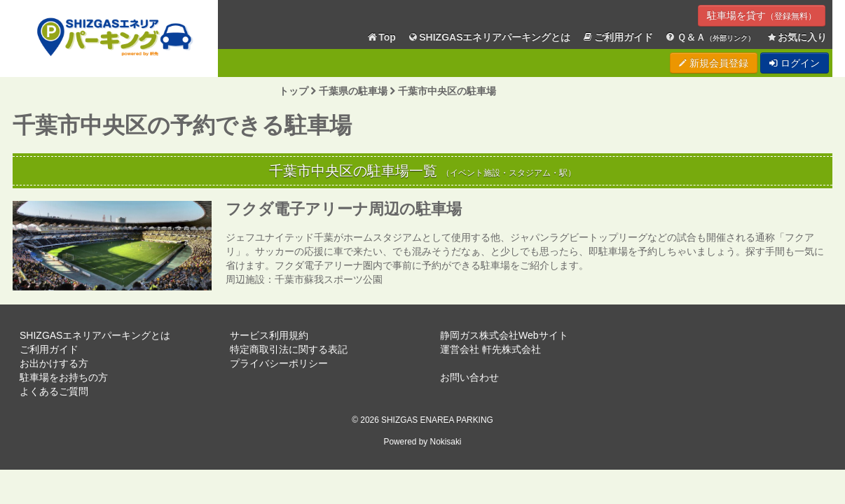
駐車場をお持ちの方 (64, 377)
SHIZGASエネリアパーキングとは (489, 37)
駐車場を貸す (762, 15)
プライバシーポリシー (279, 363)
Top (381, 37)
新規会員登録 (714, 63)
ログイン (795, 63)
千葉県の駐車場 (353, 91)
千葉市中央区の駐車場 (447, 91)
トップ (294, 91)
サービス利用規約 (269, 335)
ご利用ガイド (618, 37)
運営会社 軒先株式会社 (490, 349)
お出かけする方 (54, 363)
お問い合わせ (469, 377)
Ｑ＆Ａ (709, 37)
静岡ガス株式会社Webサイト (504, 335)
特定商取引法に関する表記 (289, 349)
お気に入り (797, 37)
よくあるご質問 (54, 391)
